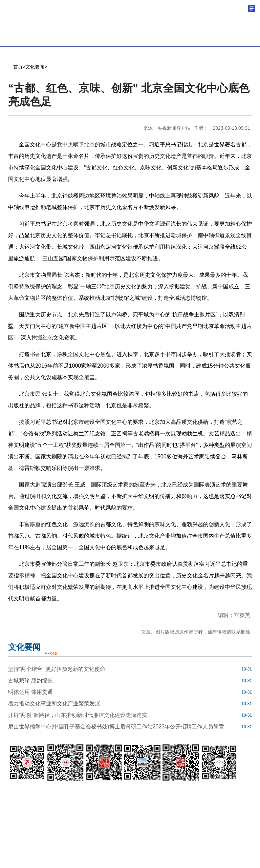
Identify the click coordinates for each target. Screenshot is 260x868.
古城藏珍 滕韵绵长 (30, 680)
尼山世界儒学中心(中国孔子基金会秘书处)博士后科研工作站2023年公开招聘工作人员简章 (116, 727)
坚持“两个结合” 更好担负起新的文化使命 (57, 669)
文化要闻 (35, 67)
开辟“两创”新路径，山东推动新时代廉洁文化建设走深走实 (78, 715)
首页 (18, 67)
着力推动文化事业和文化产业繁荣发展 (54, 704)
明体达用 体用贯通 (30, 692)
